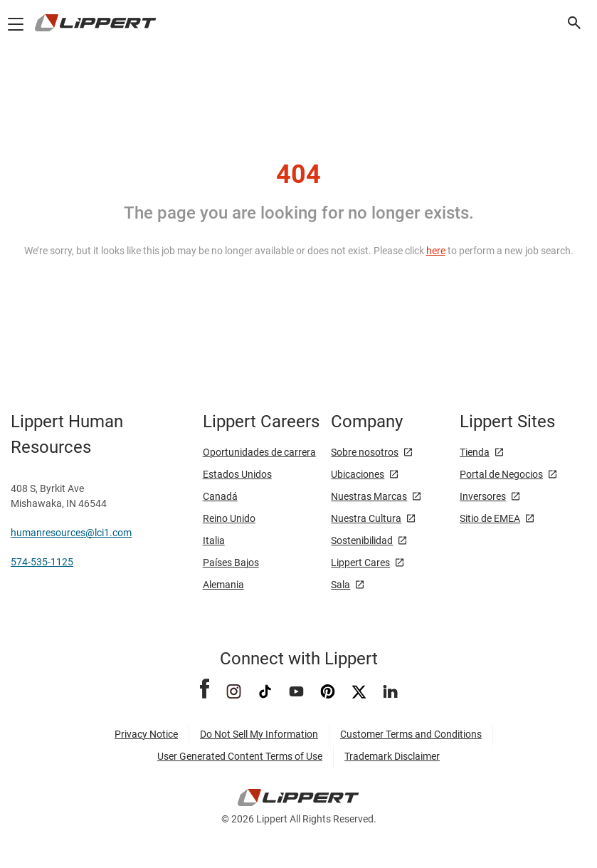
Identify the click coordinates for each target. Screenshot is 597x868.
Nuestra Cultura (366, 518)
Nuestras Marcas (369, 496)
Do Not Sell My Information (259, 734)
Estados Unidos (237, 474)
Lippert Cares (360, 563)
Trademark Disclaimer (392, 756)
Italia (214, 540)
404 (298, 174)
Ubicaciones (358, 474)
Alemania (223, 585)
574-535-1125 (42, 562)
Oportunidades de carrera (259, 452)
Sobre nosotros (365, 452)
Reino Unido (229, 518)
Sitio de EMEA (490, 518)
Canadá (220, 496)
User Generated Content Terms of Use (240, 756)
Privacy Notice (146, 734)
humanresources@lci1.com (71, 533)
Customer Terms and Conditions (411, 734)
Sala (340, 585)
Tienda (475, 452)
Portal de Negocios (501, 474)
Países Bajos (231, 563)
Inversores (483, 496)
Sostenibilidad (362, 540)
